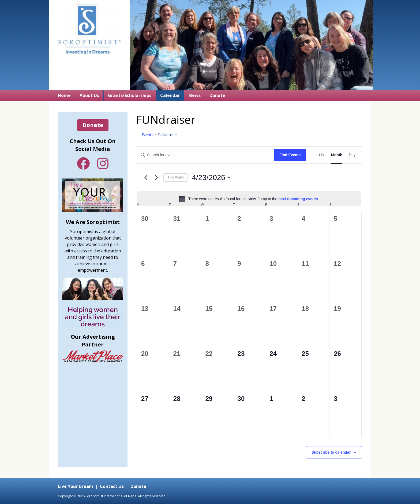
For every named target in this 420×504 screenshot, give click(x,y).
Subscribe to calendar (331, 452)
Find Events (290, 155)
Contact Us (112, 486)
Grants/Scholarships (130, 95)
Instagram (103, 163)
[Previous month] (146, 177)
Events (147, 135)
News (195, 95)
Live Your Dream (76, 486)
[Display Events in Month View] (337, 155)
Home (64, 95)
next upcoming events (298, 199)
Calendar (170, 95)
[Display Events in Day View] (352, 155)
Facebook (83, 163)
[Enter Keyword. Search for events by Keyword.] (205, 155)
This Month (176, 177)
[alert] (249, 199)
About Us (89, 95)
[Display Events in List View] (322, 155)
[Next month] (156, 177)
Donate (217, 95)
